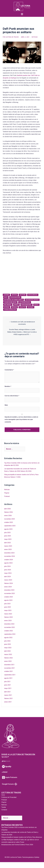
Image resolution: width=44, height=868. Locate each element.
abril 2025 (7, 543)
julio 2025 (7, 533)
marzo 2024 (8, 580)
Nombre (8, 386)
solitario (31, 307)
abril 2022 (7, 651)
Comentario (9, 370)
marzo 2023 (8, 614)
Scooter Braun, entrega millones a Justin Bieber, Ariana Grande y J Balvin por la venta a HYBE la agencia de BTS (22, 332)
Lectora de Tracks (12, 37)
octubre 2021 (9, 671)
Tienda (4, 807)
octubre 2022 (9, 631)
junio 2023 (8, 607)
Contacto (4, 810)
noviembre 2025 (10, 519)
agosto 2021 (8, 678)
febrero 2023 (9, 617)
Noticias (35, 37)
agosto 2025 (8, 529)
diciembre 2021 (9, 665)
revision (14, 307)
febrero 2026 (9, 512)
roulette (22, 307)
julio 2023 (7, 604)
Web (6, 405)
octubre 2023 (9, 597)
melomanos (8, 305)
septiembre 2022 (10, 634)
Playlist (7, 493)
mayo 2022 (8, 648)
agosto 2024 (8, 563)
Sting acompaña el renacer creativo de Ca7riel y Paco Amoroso (22, 837)
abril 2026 (7, 509)
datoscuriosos (33, 295)
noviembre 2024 (10, 556)
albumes (6, 295)
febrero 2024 (9, 583)
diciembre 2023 (9, 590)
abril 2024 (7, 577)
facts (6, 297)
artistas (14, 295)
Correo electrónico (12, 396)
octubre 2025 (9, 522)
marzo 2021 (8, 695)
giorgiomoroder (15, 297)
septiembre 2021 (10, 675)
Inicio (3, 795)
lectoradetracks (25, 302)
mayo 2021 (8, 688)
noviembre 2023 (10, 593)
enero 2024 (8, 587)
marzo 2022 (8, 654)
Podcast (7, 496)
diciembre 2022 (9, 624)
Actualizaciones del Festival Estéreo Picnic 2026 (17, 845)
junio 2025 (8, 536)
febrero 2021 (9, 698)
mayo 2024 (8, 573)
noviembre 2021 (10, 668)
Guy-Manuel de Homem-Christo (13, 300)
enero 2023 (8, 621)
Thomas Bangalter (10, 310)
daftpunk (23, 295)
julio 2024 (7, 566)
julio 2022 (7, 641)
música (36, 305)
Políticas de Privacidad (9, 797)
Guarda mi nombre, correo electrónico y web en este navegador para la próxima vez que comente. (21, 419)
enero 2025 (8, 549)
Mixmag (16, 305)
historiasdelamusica (32, 300)
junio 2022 (8, 644)
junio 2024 (8, 570)
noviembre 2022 (10, 627)
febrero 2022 (9, 658)
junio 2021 (8, 685)
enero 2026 (8, 516)
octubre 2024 (9, 560)
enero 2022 (8, 661)
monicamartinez (26, 305)
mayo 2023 (8, 610)
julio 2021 (7, 682)
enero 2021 (8, 702)
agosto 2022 (8, 638)
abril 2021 (7, 692)
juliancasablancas (10, 302)
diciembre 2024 (9, 553)
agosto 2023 (8, 600)
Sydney (37, 857)
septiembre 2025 (10, 526)
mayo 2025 (8, 539)
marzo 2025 (8, 546)
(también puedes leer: (24, 75)
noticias (7, 307)
